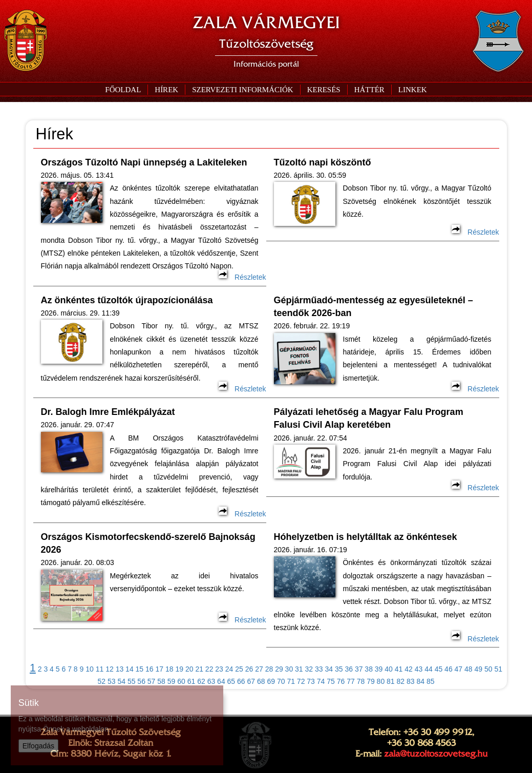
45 (439, 669)
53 (112, 681)
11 (100, 669)
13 (120, 669)
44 (429, 669)
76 (341, 681)
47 (459, 669)
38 (369, 669)
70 (281, 681)
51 (498, 669)
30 (289, 669)
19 (179, 669)
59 (172, 681)
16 (150, 669)
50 (488, 669)
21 (199, 669)
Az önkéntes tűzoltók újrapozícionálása (127, 300)
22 (209, 669)
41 (399, 669)
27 (259, 669)
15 (140, 669)
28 (269, 669)
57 (152, 681)
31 (299, 669)
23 (219, 669)
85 (431, 681)
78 (361, 681)
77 (351, 681)
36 (349, 669)
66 (241, 681)
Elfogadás (38, 746)
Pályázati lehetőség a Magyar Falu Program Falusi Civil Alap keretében (369, 418)
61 (191, 681)
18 (169, 669)
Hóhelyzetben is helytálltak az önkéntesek (366, 537)
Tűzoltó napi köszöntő (323, 162)
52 (101, 681)
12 (110, 669)
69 (271, 681)
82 (401, 681)
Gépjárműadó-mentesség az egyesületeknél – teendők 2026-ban (374, 307)
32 (309, 669)
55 (132, 681)
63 (211, 681)
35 (339, 669)
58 (161, 681)
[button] (242, 90)
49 (479, 669)
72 (301, 681)
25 (239, 669)
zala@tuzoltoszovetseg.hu (436, 754)
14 (130, 669)
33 (319, 669)
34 (329, 669)
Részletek (242, 277)
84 (420, 681)
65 (231, 681)
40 (389, 669)
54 (121, 681)
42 (409, 669)
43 (419, 669)
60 (181, 681)
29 (279, 669)
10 (90, 669)
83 (411, 681)
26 (249, 669)
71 (291, 681)
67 (251, 681)
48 (469, 669)
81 (391, 681)
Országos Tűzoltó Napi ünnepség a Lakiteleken (144, 162)
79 (371, 681)
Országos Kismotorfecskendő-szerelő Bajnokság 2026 (148, 543)
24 (229, 669)
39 (379, 669)
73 (311, 681)
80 (381, 681)
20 (189, 669)
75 (331, 681)
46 (449, 669)
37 (359, 669)
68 (261, 681)
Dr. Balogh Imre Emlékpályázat (108, 412)
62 (201, 681)
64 (221, 681)
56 (141, 681)
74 (321, 681)
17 (160, 669)
